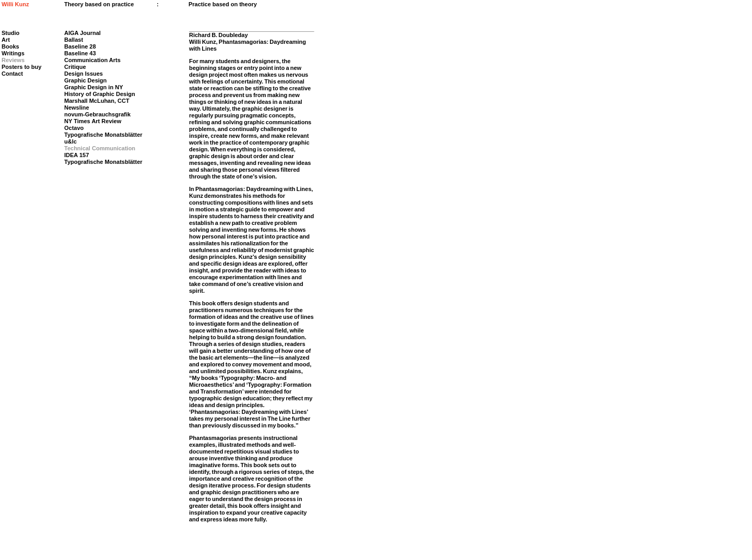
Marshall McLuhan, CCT (97, 101)
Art (6, 40)
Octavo (74, 128)
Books (10, 46)
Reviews (13, 60)
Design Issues (84, 74)
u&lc (70, 141)
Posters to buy (21, 67)
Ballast (74, 40)
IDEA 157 (77, 155)
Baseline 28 (80, 46)
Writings (13, 53)
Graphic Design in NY (93, 87)
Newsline (77, 108)
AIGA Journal (83, 33)
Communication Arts (92, 60)
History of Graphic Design (100, 94)
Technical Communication (100, 148)
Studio (10, 33)
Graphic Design (85, 80)
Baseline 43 (80, 53)
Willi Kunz (15, 4)
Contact (12, 74)
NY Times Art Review (93, 121)
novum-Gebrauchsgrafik (97, 114)
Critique (75, 67)
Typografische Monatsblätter (103, 135)
